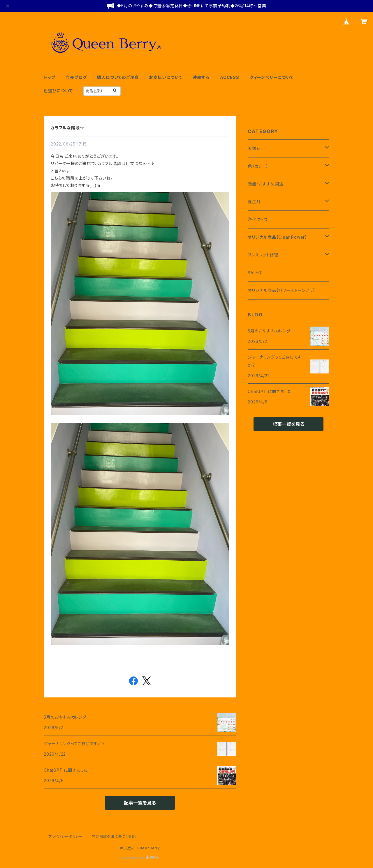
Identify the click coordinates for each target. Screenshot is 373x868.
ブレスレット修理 (263, 255)
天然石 (254, 148)
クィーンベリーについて (272, 77)
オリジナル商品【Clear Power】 (277, 237)
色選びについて (58, 91)
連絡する (201, 77)
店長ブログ (76, 77)
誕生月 (254, 202)
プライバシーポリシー (66, 836)
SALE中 (255, 273)
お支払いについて (166, 77)
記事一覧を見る (140, 803)
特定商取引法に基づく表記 (114, 836)
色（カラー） (258, 166)
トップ (49, 77)
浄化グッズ (258, 219)
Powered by (140, 857)
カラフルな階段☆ (67, 128)
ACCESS (230, 77)
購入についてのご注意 (118, 77)
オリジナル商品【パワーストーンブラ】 (281, 290)
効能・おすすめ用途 (266, 184)
